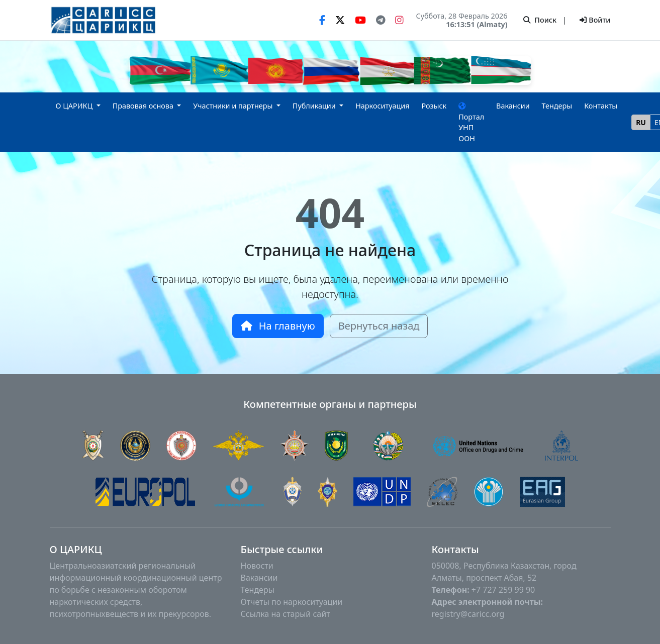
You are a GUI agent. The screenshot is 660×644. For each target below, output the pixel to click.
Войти (595, 20)
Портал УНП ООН (471, 123)
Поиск (540, 20)
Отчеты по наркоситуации (292, 602)
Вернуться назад (379, 326)
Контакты (601, 106)
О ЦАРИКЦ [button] (75, 106)
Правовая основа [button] (144, 106)
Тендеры (557, 106)
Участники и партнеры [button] (234, 106)
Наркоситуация (382, 106)
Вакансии (513, 106)
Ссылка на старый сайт (286, 614)
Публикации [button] (315, 106)
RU (641, 122)
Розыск (434, 106)
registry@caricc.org (468, 614)
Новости (257, 566)
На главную (278, 326)
